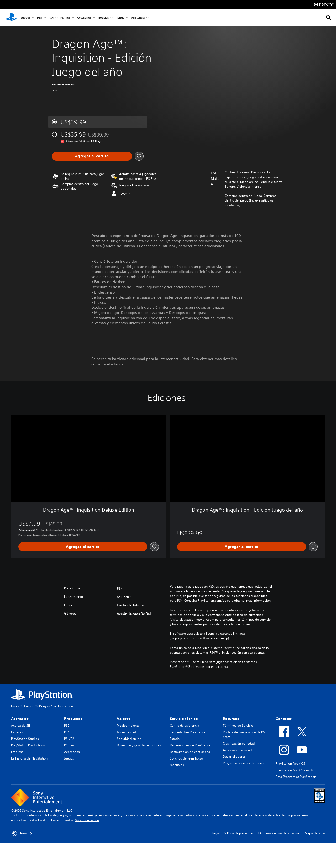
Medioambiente (128, 726)
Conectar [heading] (284, 719)
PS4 (51, 18)
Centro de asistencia (185, 726)
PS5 (40, 18)
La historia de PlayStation (29, 758)
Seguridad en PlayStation (188, 732)
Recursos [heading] (231, 719)
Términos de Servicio (238, 726)
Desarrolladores (234, 756)
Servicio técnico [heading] (184, 719)
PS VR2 (69, 739)
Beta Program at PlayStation (296, 777)
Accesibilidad (126, 732)
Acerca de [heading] (20, 719)
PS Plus (65, 18)
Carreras (17, 732)
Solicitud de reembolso (186, 758)
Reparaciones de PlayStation (190, 745)
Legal (216, 833)
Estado (175, 739)
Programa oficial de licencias (244, 763)
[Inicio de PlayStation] (11, 18)
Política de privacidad (239, 833)
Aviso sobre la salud (237, 750)
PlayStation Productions (28, 745)
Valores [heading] (124, 719)
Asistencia (138, 18)
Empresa (17, 752)
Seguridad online (129, 739)
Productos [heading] (73, 719)
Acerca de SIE (21, 726)
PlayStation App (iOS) (291, 764)
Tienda (120, 18)
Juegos (26, 18)
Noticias (103, 18)
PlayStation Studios (25, 739)
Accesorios (84, 18)
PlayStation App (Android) (294, 770)
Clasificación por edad (239, 743)
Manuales (177, 765)
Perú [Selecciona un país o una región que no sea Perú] (22, 833)
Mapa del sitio (315, 833)
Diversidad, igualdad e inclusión (140, 745)
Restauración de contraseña (190, 752)
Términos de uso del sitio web (279, 833)
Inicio (15, 706)
